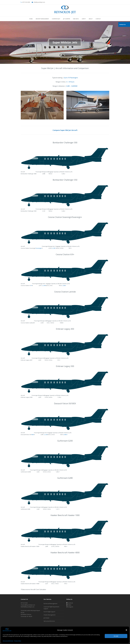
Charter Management (49, 615)
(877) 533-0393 (26, 2)
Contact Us (122, 25)
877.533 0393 (24, 603)
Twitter (69, 605)
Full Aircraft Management (50, 604)
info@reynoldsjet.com (39, 2)
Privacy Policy (18, 641)
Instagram (70, 607)
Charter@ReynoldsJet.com (28, 605)
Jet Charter (46, 618)
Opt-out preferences (8, 641)
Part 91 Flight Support (49, 612)
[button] (126, 630)
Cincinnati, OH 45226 (26, 616)
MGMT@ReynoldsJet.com (28, 607)
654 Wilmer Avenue (26, 614)
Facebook (70, 603)
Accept (116, 636)
